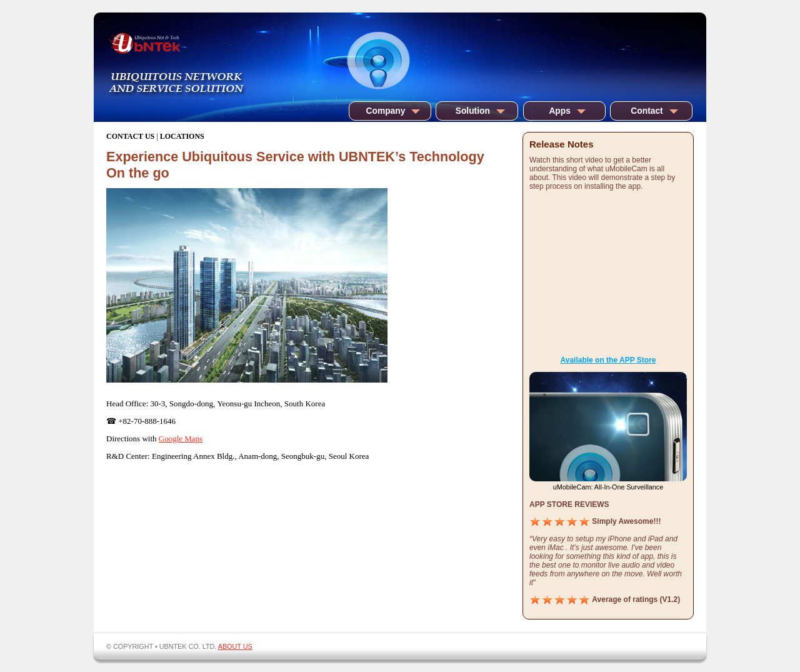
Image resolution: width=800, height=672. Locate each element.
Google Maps (181, 439)
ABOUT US (235, 646)
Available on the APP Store (608, 360)
